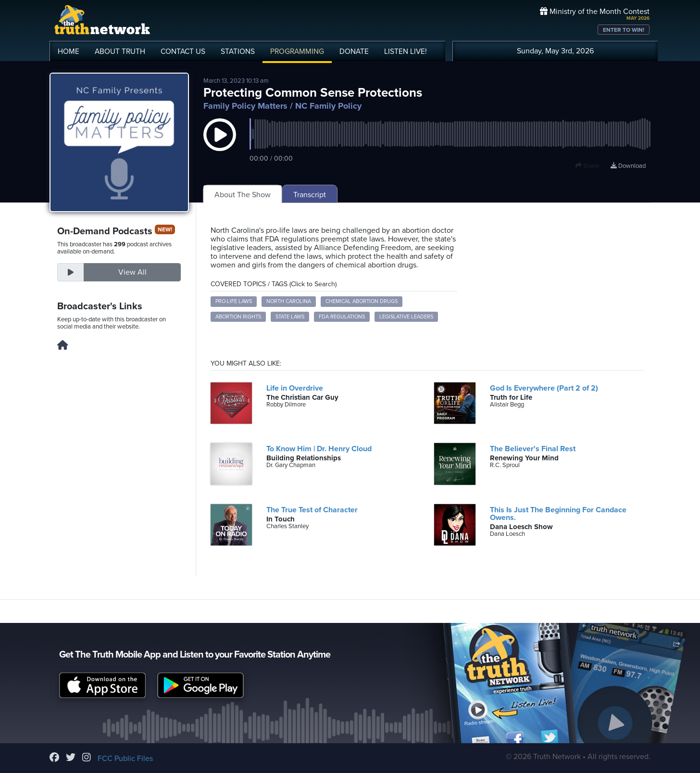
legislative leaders (406, 317)
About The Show (243, 195)
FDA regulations (342, 317)
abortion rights (238, 317)
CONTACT (183, 51)
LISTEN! (406, 51)
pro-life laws (234, 301)
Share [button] (587, 166)
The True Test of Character (312, 510)
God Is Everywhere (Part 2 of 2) (544, 388)
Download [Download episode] (628, 166)
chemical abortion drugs (362, 301)
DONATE (354, 51)
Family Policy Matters (245, 106)
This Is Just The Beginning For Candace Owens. (558, 514)
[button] (220, 144)
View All (132, 272)
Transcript (310, 195)
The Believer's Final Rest (533, 449)
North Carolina (289, 301)
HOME (69, 51)
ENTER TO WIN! (624, 30)
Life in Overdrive (295, 388)
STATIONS (238, 51)
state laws (290, 317)
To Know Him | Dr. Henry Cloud (319, 449)
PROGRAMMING (297, 51)
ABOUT (120, 51)
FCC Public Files (125, 759)
